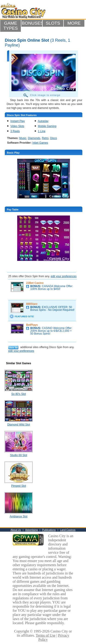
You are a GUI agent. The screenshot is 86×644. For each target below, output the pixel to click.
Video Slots (17, 126)
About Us (16, 530)
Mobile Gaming (47, 126)
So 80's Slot (19, 394)
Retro (45, 138)
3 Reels (15, 131)
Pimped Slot (19, 486)
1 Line (42, 131)
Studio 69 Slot (19, 455)
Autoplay (43, 121)
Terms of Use (46, 635)
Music (23, 138)
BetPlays (32, 325)
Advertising (31, 530)
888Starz (32, 304)
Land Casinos (68, 530)
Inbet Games (40, 143)
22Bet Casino (35, 283)
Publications (49, 530)
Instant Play (18, 121)
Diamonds (34, 138)
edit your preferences (64, 276)
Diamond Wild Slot (19, 425)
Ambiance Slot (18, 516)
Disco (53, 138)
